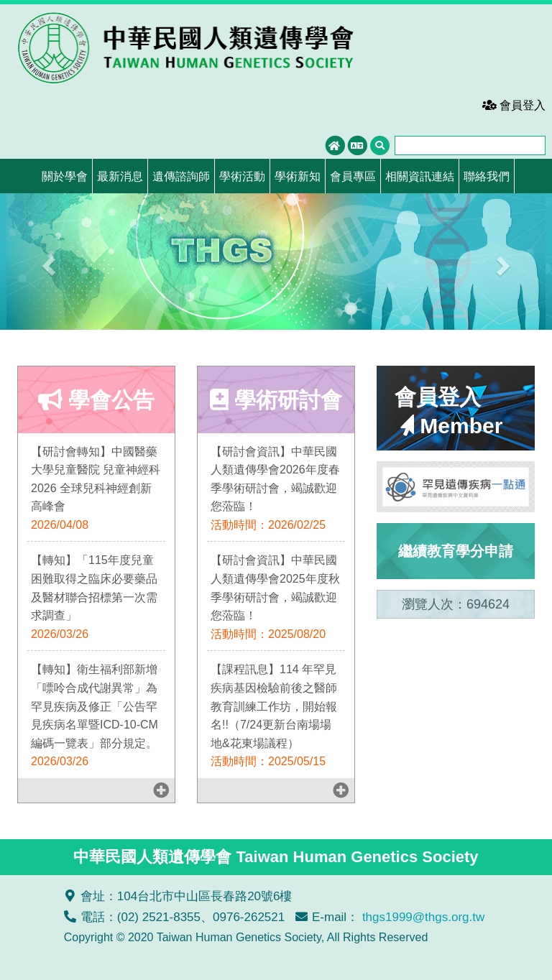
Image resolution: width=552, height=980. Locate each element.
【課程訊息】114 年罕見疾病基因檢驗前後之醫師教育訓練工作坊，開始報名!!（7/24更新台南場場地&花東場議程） (274, 706)
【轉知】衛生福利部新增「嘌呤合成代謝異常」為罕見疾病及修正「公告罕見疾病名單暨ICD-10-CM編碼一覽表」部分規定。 (95, 706)
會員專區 (353, 176)
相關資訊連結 (420, 176)
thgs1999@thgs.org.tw (423, 917)
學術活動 (242, 176)
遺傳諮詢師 (181, 176)
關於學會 (65, 176)
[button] (47, 261)
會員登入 (514, 105)
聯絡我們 (487, 176)
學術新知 (298, 176)
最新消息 (120, 176)
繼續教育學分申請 (456, 551)
